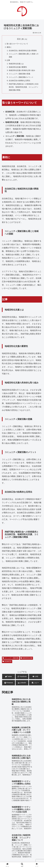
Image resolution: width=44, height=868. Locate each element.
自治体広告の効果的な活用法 (19, 81)
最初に (9, 47)
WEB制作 (7, 820)
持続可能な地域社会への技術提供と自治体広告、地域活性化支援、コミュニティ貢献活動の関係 (24, 87)
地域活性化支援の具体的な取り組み (22, 70)
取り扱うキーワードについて (17, 44)
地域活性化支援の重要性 (18, 67)
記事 (8, 60)
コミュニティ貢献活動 (11, 658)
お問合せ (22, 844)
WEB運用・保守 (20, 820)
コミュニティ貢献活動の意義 (19, 74)
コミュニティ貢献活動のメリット (21, 77)
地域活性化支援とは (16, 64)
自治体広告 (7, 661)
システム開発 (22, 823)
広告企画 (34, 823)
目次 (19, 39)
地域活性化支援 (26, 658)
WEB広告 (33, 820)
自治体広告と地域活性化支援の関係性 (23, 51)
